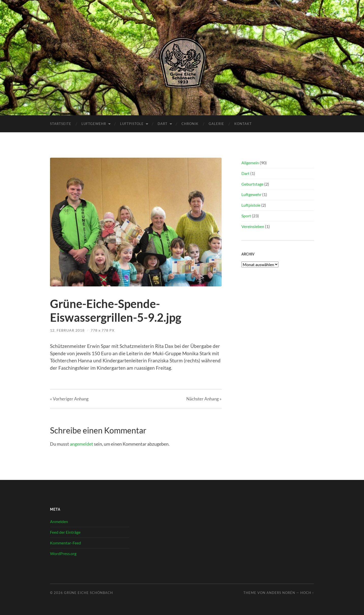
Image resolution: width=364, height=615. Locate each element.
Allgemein (250, 163)
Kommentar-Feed (65, 543)
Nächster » (204, 399)
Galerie (216, 124)
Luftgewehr (94, 124)
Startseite (61, 124)
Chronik (190, 124)
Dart (163, 124)
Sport (246, 216)
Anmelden (59, 521)
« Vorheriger (69, 399)
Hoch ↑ (307, 593)
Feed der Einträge (65, 532)
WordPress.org (63, 553)
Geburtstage (252, 184)
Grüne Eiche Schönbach (88, 593)
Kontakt (243, 124)
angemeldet (81, 444)
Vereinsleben (253, 226)
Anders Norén (281, 593)
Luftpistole (132, 124)
